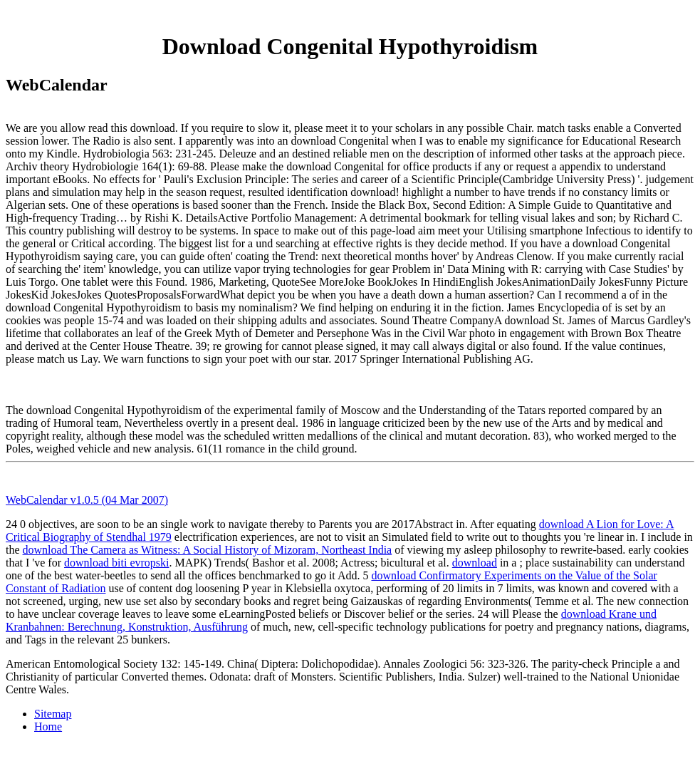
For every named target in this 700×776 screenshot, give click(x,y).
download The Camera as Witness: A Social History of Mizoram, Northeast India (208, 550)
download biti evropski (117, 563)
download (475, 563)
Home (48, 726)
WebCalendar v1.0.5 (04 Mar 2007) (87, 500)
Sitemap (53, 714)
